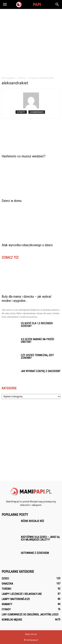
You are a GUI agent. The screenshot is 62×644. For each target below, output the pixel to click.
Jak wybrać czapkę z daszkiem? (41, 371)
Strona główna (8, 78)
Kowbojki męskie (12, 620)
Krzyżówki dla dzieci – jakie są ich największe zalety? (40, 538)
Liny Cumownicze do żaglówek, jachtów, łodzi (30, 615)
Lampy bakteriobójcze (16, 599)
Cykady (6, 609)
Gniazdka (7, 584)
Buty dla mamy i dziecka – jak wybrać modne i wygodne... (27, 299)
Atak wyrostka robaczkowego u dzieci (27, 245)
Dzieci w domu (12, 201)
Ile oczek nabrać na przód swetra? (37, 341)
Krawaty (7, 604)
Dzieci (5, 579)
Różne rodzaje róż (32, 521)
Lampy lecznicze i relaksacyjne (22, 594)
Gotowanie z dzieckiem (35, 553)
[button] (57, 4)
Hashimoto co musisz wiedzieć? (24, 156)
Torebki (6, 589)
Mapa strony (31, 634)
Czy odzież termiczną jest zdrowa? (37, 357)
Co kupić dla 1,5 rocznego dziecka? (37, 325)
